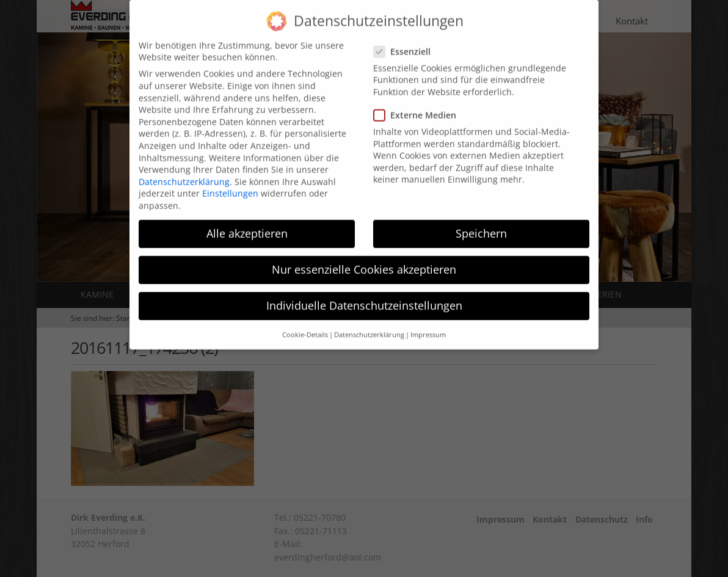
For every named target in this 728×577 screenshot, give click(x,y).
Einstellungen (230, 180)
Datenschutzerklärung (184, 168)
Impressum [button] (428, 321)
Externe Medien (419, 101)
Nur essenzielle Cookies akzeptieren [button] (364, 255)
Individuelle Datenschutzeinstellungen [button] (364, 292)
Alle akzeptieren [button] (247, 219)
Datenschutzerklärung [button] (369, 321)
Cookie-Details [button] (305, 321)
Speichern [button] (481, 219)
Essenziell (406, 38)
